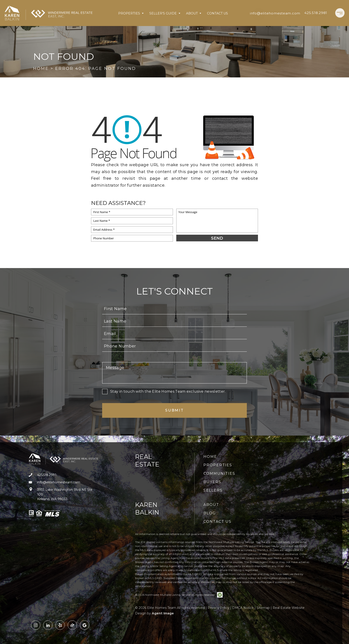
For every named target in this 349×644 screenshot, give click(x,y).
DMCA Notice (243, 608)
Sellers (213, 490)
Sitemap (263, 608)
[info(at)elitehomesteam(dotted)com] (275, 13)
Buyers (212, 482)
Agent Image (163, 613)
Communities (219, 473)
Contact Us (217, 13)
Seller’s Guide (165, 13)
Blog (210, 513)
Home (210, 457)
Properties (131, 13)
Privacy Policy (218, 608)
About (194, 13)
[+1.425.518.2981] (316, 13)
